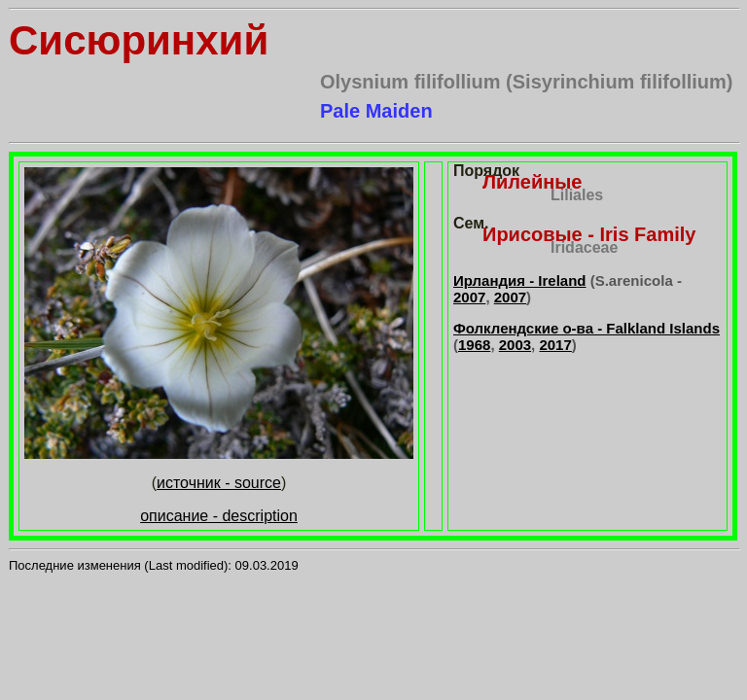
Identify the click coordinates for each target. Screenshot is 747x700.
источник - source (219, 483)
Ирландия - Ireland (520, 280)
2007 (469, 297)
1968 (474, 345)
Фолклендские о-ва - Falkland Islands (587, 328)
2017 (555, 345)
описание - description (219, 516)
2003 (515, 345)
